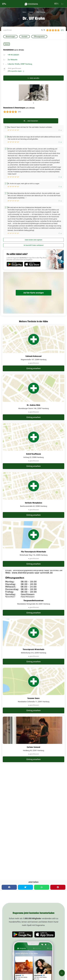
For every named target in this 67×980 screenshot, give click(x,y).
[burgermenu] (4, 4)
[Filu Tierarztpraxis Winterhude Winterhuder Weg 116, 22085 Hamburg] (33, 544)
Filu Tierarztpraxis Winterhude (34, 552)
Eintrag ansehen (34, 368)
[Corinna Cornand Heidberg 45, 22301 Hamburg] (33, 739)
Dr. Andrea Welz (34, 405)
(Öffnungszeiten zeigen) (16, 71)
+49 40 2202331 (13, 55)
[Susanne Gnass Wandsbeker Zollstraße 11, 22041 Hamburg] (33, 691)
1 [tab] (33, 103)
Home (24, 12)
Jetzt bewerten (31, 121)
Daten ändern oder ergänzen (34, 240)
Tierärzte (31, 12)
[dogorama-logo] (31, 4)
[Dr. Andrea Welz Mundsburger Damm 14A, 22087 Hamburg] (33, 397)
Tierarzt (7, 44)
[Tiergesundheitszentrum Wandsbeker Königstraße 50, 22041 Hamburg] (33, 593)
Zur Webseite (13, 60)
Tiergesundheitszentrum (33, 601)
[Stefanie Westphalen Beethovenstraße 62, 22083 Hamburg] (33, 495)
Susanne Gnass (33, 698)
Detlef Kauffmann (33, 454)
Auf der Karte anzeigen (34, 293)
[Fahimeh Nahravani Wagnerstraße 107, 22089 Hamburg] (33, 348)
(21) (62, 30)
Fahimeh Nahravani (33, 356)
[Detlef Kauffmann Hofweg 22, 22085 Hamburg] (33, 446)
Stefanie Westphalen (33, 503)
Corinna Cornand (33, 747)
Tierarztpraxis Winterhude (34, 649)
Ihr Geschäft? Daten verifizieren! (34, 245)
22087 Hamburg (41, 12)
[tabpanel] (34, 93)
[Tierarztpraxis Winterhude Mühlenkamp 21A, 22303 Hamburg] (33, 642)
